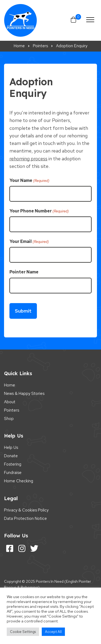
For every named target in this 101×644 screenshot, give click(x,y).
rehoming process (28, 159)
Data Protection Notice (25, 518)
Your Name (29, 181)
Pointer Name (24, 272)
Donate (11, 456)
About (10, 402)
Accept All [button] (53, 632)
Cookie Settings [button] (23, 632)
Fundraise (13, 473)
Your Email (29, 242)
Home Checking (19, 481)
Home (10, 385)
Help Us (11, 448)
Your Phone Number (39, 211)
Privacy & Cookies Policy (26, 510)
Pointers (12, 410)
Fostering (13, 464)
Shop (9, 419)
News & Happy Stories (24, 394)
